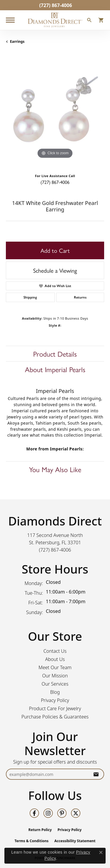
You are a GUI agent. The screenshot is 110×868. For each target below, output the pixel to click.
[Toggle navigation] (10, 20)
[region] (55, 111)
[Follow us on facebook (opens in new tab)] (34, 813)
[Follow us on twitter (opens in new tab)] (76, 813)
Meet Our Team (55, 667)
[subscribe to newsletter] (96, 774)
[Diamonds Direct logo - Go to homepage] (55, 20)
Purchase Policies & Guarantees (55, 717)
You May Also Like (55, 469)
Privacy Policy (55, 700)
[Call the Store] (55, 550)
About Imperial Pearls (55, 369)
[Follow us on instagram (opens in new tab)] (48, 813)
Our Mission (55, 676)
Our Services (55, 684)
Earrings (17, 41)
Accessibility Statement (75, 841)
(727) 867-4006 (55, 182)
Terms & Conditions (31, 841)
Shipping (30, 297)
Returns (80, 297)
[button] (89, 21)
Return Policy (40, 830)
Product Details (55, 354)
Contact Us (55, 651)
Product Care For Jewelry (55, 708)
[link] (55, 5)
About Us (55, 659)
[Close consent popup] (101, 852)
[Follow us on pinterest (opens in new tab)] (62, 813)
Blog (55, 692)
